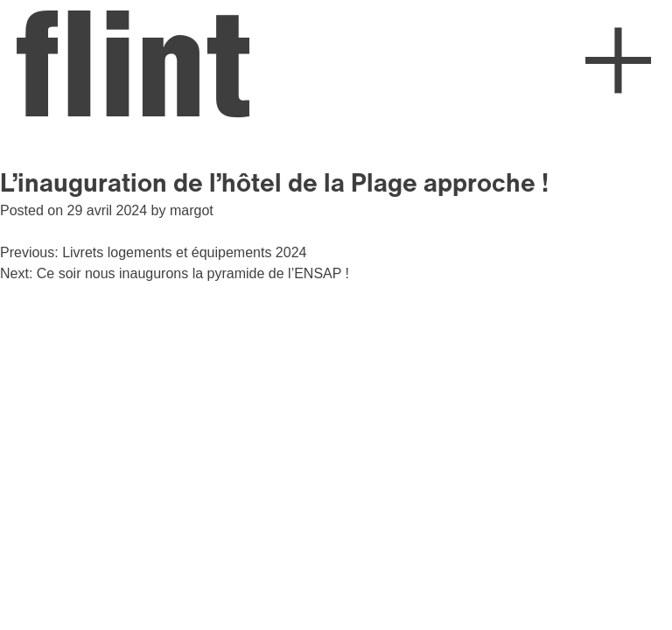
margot (192, 210)
